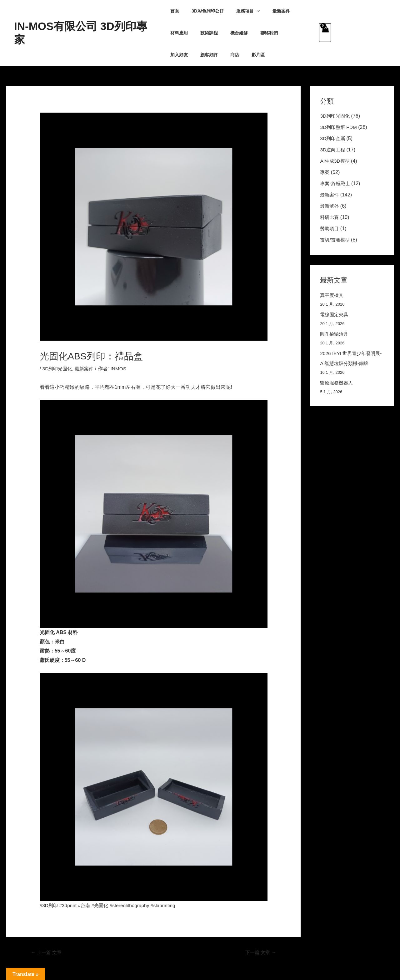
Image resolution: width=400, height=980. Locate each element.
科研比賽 (330, 217)
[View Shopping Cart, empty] (325, 33)
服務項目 (238, 11)
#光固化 (103, 905)
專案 (325, 172)
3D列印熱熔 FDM (339, 127)
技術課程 (179, 33)
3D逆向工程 (333, 150)
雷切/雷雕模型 (336, 240)
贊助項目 (330, 228)
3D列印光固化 (58, 369)
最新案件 (271, 11)
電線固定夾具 (335, 315)
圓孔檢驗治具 (335, 334)
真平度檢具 (332, 295)
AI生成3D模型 (336, 161)
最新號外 (330, 206)
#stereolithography (134, 905)
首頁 (175, 11)
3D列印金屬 (333, 138)
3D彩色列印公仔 (204, 11)
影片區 (195, 55)
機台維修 (206, 33)
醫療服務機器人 (337, 383)
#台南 (86, 905)
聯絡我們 (232, 33)
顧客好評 (285, 33)
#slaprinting (168, 905)
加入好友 (258, 33)
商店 (175, 55)
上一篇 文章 (47, 953)
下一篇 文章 (260, 953)
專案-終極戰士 (336, 183)
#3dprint (69, 905)
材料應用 (297, 11)
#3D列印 (49, 905)
